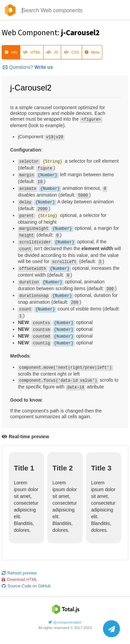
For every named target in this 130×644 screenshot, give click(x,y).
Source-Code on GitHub (26, 586)
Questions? (28, 67)
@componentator (65, 622)
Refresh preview (19, 573)
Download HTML (19, 580)
